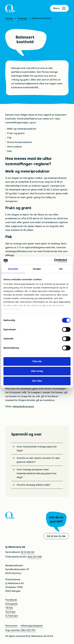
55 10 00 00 (27, 552)
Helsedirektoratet (23, 406)
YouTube (10, 612)
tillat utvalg (37, 371)
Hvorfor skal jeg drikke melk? (31, 485)
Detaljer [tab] (37, 269)
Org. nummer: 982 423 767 (20, 630)
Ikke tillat (37, 381)
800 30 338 (35, 557)
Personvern (11, 626)
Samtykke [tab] (13, 269)
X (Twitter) (12, 616)
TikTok (9, 608)
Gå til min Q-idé (56, 536)
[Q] (10, 8)
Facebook (11, 600)
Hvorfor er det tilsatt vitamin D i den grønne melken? (36, 460)
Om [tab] (61, 269)
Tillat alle (37, 361)
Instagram (11, 604)
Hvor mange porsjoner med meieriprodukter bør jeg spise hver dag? (35, 473)
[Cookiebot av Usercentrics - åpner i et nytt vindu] (57, 261)
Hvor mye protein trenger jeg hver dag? (35, 448)
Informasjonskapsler (32, 626)
